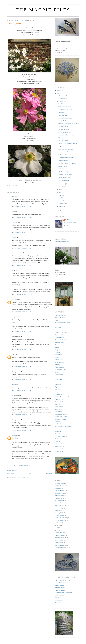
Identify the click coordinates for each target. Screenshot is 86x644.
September (62, 184)
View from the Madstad (62, 548)
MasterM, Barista (63, 160)
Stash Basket (59, 424)
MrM (56, 528)
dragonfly (15, 317)
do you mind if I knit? (61, 340)
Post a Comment (12, 471)
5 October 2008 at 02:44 (22, 430)
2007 (59, 210)
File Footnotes (59, 501)
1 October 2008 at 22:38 (22, 415)
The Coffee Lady (60, 434)
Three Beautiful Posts (64, 177)
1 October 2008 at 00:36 (22, 217)
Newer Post (11, 474)
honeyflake (58, 365)
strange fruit (58, 429)
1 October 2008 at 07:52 (22, 312)
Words (57, 605)
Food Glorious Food (61, 505)
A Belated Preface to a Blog (66, 158)
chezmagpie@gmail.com (62, 241)
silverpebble (58, 412)
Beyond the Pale (60, 486)
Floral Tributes (59, 503)
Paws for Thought (63, 141)
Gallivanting (58, 508)
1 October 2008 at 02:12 (22, 233)
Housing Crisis (59, 513)
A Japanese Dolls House (65, 110)
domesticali (58, 345)
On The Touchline (60, 585)
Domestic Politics (60, 493)
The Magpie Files (43, 10)
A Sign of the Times (64, 132)
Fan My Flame (59, 360)
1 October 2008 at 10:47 (22, 349)
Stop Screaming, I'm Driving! (63, 426)
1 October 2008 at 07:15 (22, 294)
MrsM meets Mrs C (64, 115)
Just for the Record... (64, 121)
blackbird (15, 222)
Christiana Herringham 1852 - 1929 (68, 124)
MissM (57, 525)
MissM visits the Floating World (67, 143)
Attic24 (57, 320)
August (61, 187)
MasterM (58, 523)
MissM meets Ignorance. (65, 172)
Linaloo (57, 372)
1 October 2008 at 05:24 (22, 248)
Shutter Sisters (59, 409)
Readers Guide (59, 402)
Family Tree (58, 498)
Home (30, 474)
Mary (14, 354)
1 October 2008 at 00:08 (22, 207)
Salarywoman (59, 543)
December (62, 96)
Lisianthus (61, 112)
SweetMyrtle (59, 431)
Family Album (59, 496)
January (61, 206)
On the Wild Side (60, 533)
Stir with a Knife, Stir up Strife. (64, 593)
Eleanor (57, 357)
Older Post (49, 474)
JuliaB (14, 385)
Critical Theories (60, 491)
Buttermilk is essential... (65, 118)
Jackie (14, 196)
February (62, 204)
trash (13, 212)
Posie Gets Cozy (60, 394)
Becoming (58, 327)
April (60, 198)
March (61, 201)
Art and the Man (63, 126)
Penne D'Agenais (60, 590)
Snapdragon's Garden (61, 417)
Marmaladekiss (59, 374)
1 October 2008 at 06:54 (22, 266)
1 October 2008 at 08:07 (22, 332)
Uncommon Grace (60, 449)
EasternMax (58, 355)
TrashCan (58, 441)
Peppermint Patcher (60, 387)
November (62, 99)
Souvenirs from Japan (64, 107)
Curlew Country (59, 337)
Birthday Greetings (64, 129)
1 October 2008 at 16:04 (22, 380)
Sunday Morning (60, 595)
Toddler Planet (59, 439)
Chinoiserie (58, 488)
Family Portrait (63, 166)
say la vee (58, 404)
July (60, 189)
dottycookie (58, 347)
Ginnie (14, 435)
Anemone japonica (15, 24)
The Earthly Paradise (61, 436)
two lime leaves (59, 446)
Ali (13, 270)
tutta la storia (59, 444)
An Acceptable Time (61, 315)
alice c (68, 220)
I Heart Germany (60, 367)
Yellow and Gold (63, 155)
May (60, 195)
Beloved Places (59, 483)
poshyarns (58, 392)
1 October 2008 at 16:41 (22, 391)
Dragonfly (58, 350)
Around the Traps (60, 318)
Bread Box (58, 330)
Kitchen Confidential (61, 518)
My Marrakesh (59, 379)
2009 (59, 90)
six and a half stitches (61, 414)
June (60, 192)
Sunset (57, 597)
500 (59, 138)
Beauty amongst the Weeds (63, 323)
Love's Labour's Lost (64, 104)
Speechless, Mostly (60, 419)
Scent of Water (59, 407)
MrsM (57, 530)
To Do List (61, 169)
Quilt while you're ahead (62, 397)
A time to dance (17, 253)
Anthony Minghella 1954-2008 (67, 163)
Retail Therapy (59, 540)
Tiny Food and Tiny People (66, 135)
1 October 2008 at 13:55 (22, 367)
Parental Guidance (60, 535)
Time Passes (58, 600)
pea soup (57, 382)
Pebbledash (58, 384)
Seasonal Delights (60, 545)
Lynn (14, 238)
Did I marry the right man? (66, 149)
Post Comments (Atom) (22, 478)
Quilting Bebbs (59, 399)
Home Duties (59, 510)
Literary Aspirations (61, 520)
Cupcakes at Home (60, 335)
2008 (59, 93)
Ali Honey (15, 395)
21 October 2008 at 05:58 (22, 466)
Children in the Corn (61, 332)
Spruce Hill (58, 422)
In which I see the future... (66, 175)
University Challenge (64, 152)
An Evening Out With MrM (63, 580)
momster (57, 377)
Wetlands (58, 602)
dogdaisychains (59, 342)
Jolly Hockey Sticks (61, 370)
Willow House (59, 451)
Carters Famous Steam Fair (63, 583)
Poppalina (58, 389)
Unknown (15, 299)
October (61, 101)
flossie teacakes (59, 362)
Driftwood (58, 352)
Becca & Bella (59, 325)
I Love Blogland (60, 515)
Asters (60, 146)
